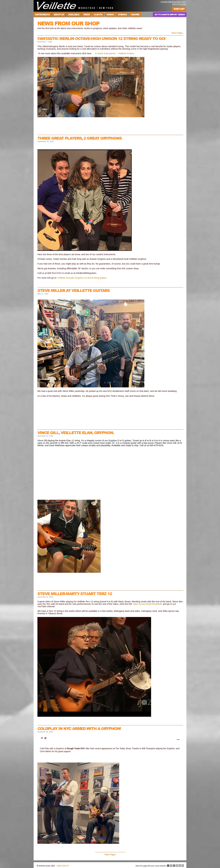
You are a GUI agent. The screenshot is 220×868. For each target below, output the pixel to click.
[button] (178, 740)
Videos (110, 14)
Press (87, 14)
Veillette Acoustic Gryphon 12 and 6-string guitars (82, 278)
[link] (42, 738)
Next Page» (177, 33)
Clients (98, 14)
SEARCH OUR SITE (63, 866)
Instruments (42, 14)
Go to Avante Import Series (170, 14)
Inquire (135, 14)
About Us (59, 14)
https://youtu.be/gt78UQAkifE (148, 604)
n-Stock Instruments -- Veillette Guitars (115, 53)
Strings (122, 14)
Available (74, 14)
